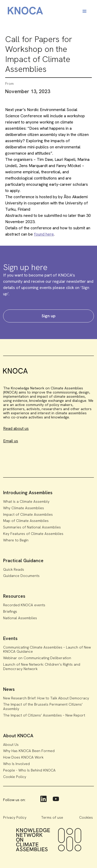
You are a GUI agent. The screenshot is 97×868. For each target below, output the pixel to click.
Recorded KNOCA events (24, 605)
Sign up (48, 316)
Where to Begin (16, 540)
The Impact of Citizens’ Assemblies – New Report (44, 715)
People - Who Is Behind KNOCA (29, 770)
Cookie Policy (15, 777)
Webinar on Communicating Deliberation (37, 658)
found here (44, 234)
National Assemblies (20, 618)
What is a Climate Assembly (26, 501)
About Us (11, 745)
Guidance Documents (21, 576)
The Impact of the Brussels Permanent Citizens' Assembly (43, 707)
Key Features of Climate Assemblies (33, 534)
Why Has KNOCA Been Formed (29, 751)
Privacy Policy (15, 817)
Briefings (10, 611)
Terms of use (52, 817)
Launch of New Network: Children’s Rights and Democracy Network (42, 667)
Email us (11, 441)
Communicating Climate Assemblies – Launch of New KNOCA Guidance (47, 649)
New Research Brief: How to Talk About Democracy (46, 698)
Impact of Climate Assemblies (28, 514)
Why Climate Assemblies (24, 508)
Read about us (16, 428)
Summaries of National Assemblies (32, 527)
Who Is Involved (16, 764)
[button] (85, 11)
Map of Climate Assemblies (26, 521)
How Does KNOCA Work (23, 757)
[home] (24, 12)
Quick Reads (14, 569)
